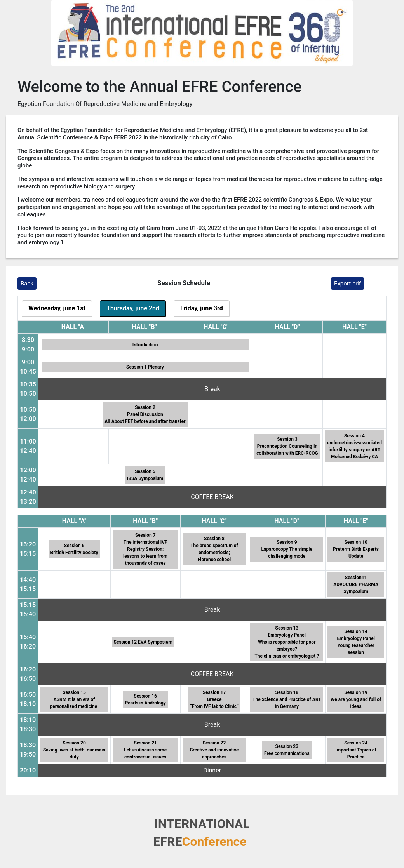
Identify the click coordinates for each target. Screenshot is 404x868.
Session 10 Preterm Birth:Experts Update (356, 549)
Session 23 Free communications (287, 750)
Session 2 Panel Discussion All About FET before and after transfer (145, 414)
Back (27, 284)
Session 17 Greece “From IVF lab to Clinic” (214, 699)
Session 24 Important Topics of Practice (356, 750)
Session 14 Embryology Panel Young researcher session (356, 642)
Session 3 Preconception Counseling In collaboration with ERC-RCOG (287, 446)
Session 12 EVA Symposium (143, 642)
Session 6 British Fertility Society (74, 549)
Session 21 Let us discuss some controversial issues (145, 750)
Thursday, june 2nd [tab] (133, 308)
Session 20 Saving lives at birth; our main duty (74, 750)
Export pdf (347, 284)
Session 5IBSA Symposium (145, 475)
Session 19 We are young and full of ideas (356, 699)
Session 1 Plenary (145, 367)
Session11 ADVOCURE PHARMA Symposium (356, 584)
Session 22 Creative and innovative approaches (214, 750)
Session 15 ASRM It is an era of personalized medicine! (74, 699)
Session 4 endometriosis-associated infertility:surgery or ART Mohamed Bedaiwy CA (354, 446)
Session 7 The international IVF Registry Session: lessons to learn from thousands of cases (145, 549)
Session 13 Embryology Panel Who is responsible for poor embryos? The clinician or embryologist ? (287, 642)
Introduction (145, 345)
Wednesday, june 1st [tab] (57, 308)
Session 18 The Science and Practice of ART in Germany (287, 699)
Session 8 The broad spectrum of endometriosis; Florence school (214, 549)
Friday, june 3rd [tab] (202, 308)
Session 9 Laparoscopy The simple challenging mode (287, 549)
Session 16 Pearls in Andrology (145, 699)
